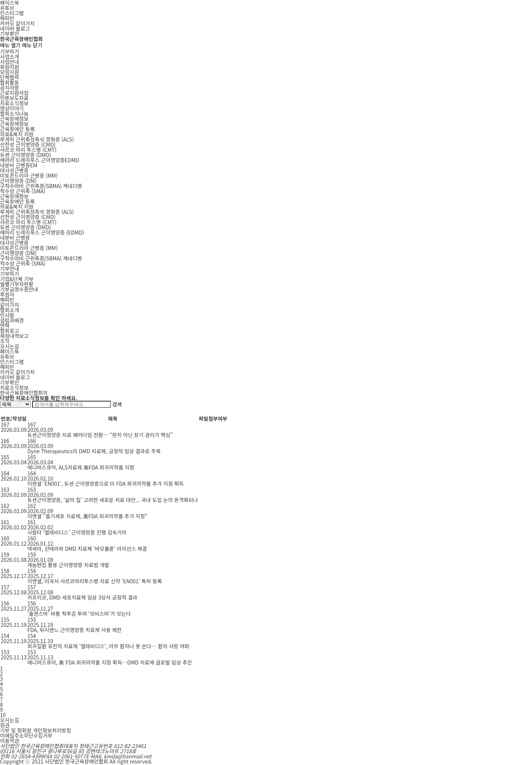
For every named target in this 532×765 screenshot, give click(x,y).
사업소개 (10, 57)
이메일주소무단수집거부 (26, 735)
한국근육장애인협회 (21, 39)
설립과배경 (12, 320)
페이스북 (10, 351)
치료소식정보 (14, 103)
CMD (28, 144)
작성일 (19, 419)
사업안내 (10, 62)
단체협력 (10, 77)
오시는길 (10, 346)
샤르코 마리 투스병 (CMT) (28, 222)
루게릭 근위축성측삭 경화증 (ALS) (37, 212)
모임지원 (10, 72)
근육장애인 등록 (17, 129)
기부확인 (10, 34)
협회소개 (10, 310)
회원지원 (10, 67)
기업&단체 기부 (17, 279)
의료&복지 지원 (17, 134)
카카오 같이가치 (17, 23)
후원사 (7, 294)
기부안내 (10, 269)
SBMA (41, 186)
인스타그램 (12, 13)
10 (3, 715)
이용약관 (10, 741)
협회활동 (10, 82)
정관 (5, 725)
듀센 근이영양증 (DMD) (25, 227)
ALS (37, 139)
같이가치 (10, 305)
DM (18, 181)
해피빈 (7, 18)
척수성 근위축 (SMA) (23, 263)
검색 (117, 404)
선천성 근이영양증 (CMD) (28, 217)
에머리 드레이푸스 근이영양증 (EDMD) (42, 232)
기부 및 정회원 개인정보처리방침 (35, 730)
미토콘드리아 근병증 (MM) (29, 248)
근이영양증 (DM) (18, 253)
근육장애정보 (14, 119)
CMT (28, 150)
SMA (23, 191)
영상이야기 (12, 108)
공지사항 (10, 88)
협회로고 (10, 331)
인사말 (7, 315)
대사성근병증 (14, 170)
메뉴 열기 (10, 45)
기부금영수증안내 (19, 289)
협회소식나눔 (14, 113)
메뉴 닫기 (32, 45)
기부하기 (10, 51)
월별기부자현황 (17, 284)
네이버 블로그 (15, 28)
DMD (25, 155)
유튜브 (7, 8)
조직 (5, 341)
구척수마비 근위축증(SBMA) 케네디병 (41, 258)
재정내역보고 (14, 336)
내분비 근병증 (15, 238)
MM (29, 175)
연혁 (5, 325)
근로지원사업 (14, 93)
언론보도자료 (14, 98)
